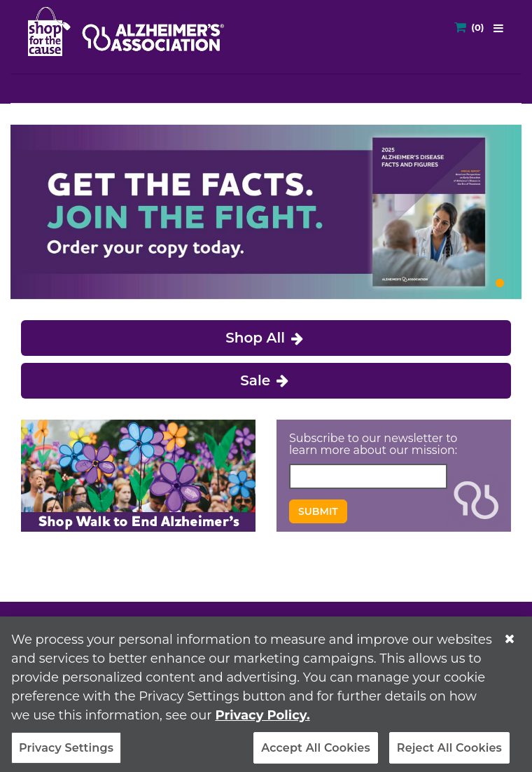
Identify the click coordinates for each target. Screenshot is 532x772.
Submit (318, 511)
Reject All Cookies (449, 753)
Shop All (266, 338)
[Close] (510, 644)
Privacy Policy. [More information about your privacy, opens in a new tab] (262, 720)
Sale (266, 380)
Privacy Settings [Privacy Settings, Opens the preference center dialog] (66, 753)
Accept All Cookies (316, 753)
